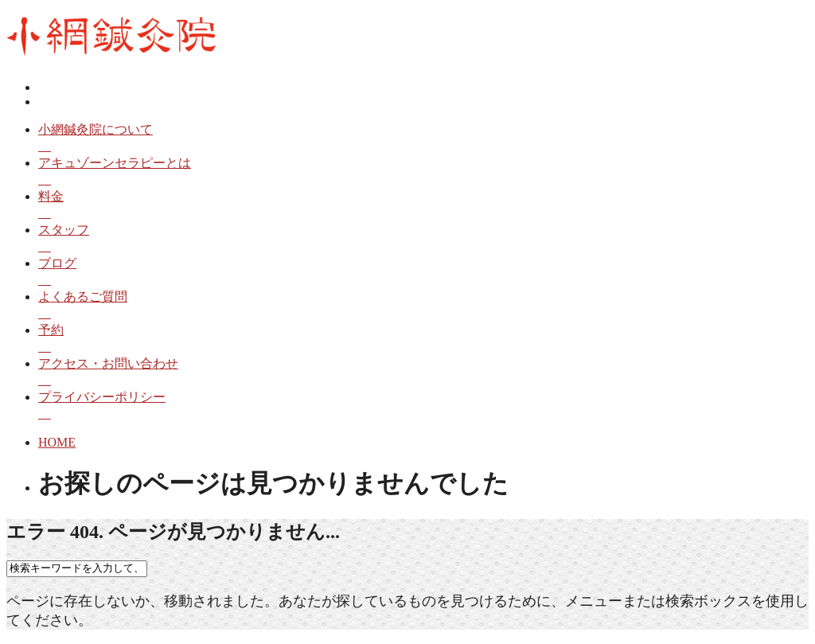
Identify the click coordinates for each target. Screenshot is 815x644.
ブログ (423, 273)
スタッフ (423, 239)
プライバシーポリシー (423, 406)
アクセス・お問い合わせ (423, 373)
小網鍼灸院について (423, 139)
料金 (423, 206)
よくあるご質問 (423, 306)
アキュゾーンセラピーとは (423, 172)
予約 (423, 340)
